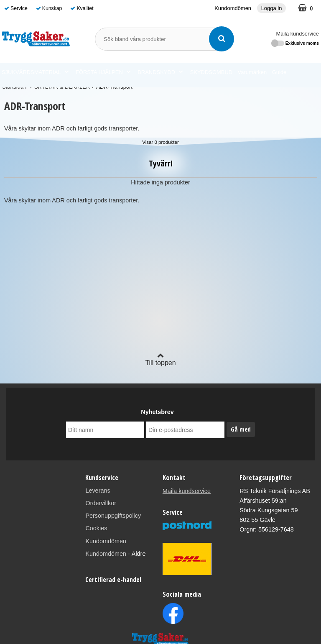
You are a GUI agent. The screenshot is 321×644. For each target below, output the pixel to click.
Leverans (98, 491)
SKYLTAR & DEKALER (62, 87)
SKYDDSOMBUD (211, 72)
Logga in (272, 8)
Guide (279, 72)
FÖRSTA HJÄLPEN (103, 72)
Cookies (96, 528)
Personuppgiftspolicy (113, 516)
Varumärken (252, 72)
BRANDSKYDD (160, 72)
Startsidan (14, 87)
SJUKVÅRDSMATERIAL (35, 72)
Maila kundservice (298, 34)
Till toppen (160, 359)
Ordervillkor (101, 503)
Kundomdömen (233, 8)
